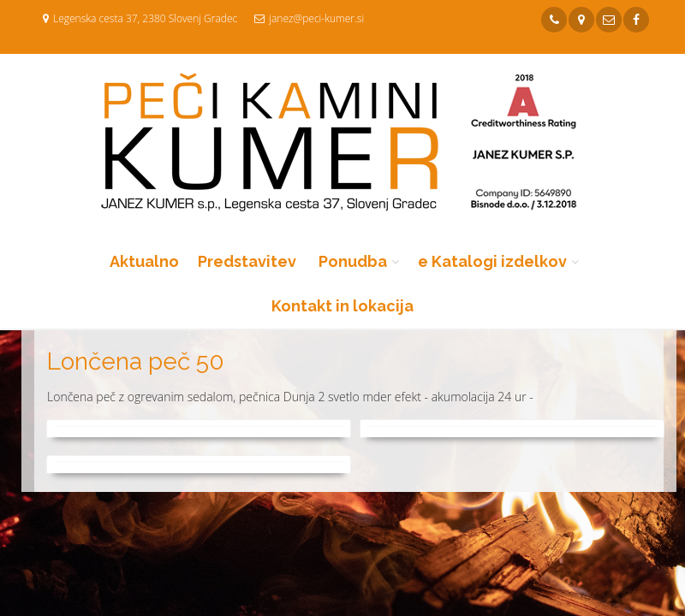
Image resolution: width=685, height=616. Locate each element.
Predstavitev (247, 261)
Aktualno (144, 261)
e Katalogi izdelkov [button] (492, 261)
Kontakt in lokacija (342, 306)
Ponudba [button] (353, 261)
